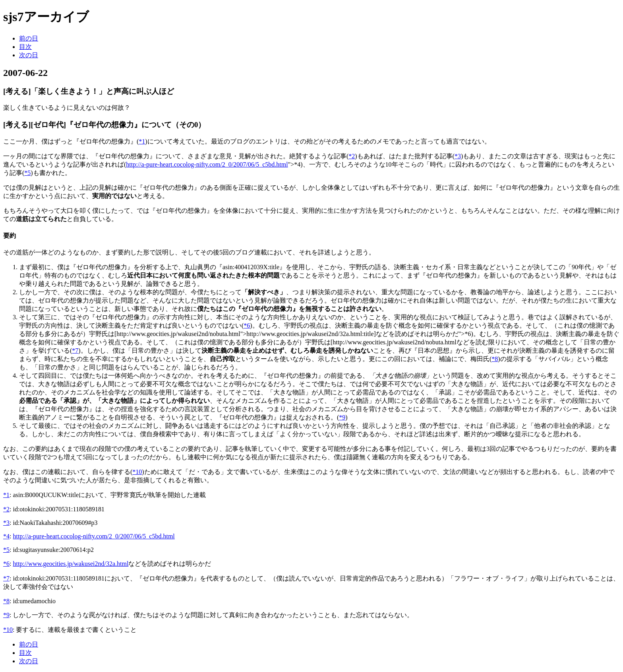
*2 (352, 156)
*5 (27, 173)
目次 (25, 47)
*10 (137, 472)
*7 (75, 351)
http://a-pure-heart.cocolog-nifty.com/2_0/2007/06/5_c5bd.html (207, 164)
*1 (142, 141)
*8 (495, 359)
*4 (6, 536)
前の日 (29, 38)
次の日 (29, 55)
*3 (458, 156)
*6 (247, 325)
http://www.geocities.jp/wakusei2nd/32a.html (71, 564)
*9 (342, 417)
